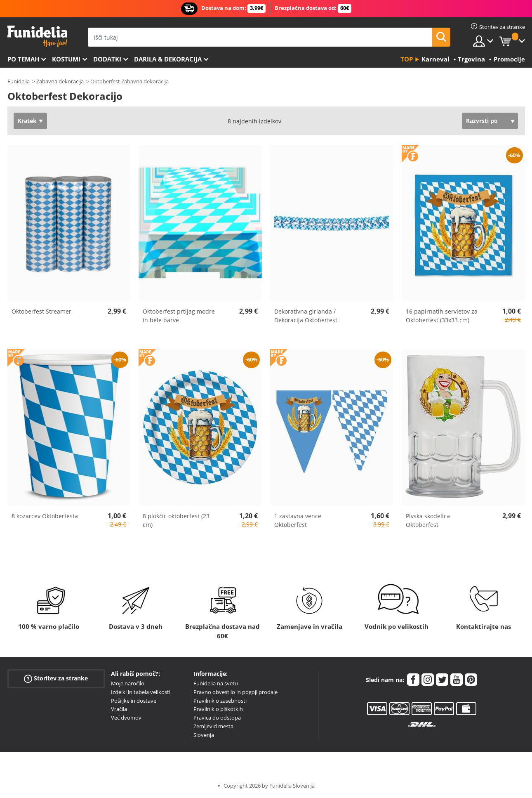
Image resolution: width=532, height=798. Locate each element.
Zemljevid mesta (213, 726)
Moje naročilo (128, 683)
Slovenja (204, 735)
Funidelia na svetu (216, 683)
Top (407, 59)
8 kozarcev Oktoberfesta (45, 516)
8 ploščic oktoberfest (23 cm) (176, 520)
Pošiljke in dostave (134, 701)
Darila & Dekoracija (168, 59)
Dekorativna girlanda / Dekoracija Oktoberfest (306, 316)
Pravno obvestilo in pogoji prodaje (235, 692)
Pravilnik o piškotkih (218, 709)
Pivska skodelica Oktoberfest (428, 520)
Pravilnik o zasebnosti (220, 701)
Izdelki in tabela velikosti (141, 692)
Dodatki (107, 59)
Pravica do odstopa (217, 718)
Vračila (119, 709)
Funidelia (19, 81)
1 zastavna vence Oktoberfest (298, 520)
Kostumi (66, 59)
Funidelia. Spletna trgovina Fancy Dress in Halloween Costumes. (37, 37)
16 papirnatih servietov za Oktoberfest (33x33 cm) (442, 316)
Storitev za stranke (56, 679)
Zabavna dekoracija (60, 81)
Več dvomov (126, 718)
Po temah (23, 59)
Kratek (27, 121)
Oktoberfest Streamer (41, 311)
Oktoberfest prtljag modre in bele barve (179, 316)
